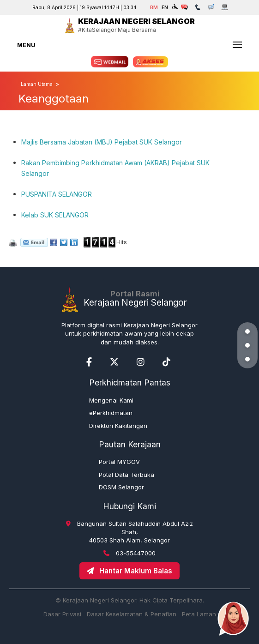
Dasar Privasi (62, 614)
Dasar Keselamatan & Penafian (132, 614)
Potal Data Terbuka (126, 475)
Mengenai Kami (111, 400)
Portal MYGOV (119, 462)
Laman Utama (37, 84)
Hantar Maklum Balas (129, 571)
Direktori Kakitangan (118, 426)
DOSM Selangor (121, 487)
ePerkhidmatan (111, 413)
